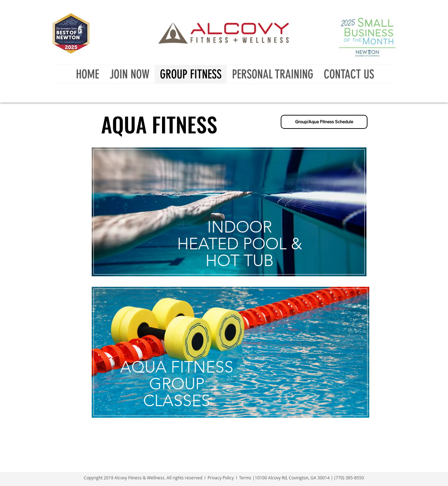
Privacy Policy (221, 478)
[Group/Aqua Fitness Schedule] (324, 122)
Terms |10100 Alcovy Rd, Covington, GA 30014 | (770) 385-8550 (302, 478)
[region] (230, 223)
